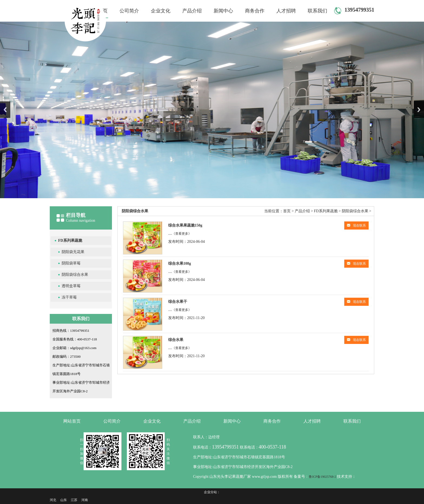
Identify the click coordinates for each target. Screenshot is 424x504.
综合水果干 (178, 302)
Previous (5, 110)
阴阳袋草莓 (71, 263)
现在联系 (356, 226)
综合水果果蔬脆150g (185, 225)
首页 (287, 211)
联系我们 (317, 11)
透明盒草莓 (71, 286)
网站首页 (72, 421)
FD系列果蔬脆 (70, 241)
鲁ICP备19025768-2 (323, 477)
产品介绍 (192, 11)
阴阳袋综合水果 (75, 275)
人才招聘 (286, 11)
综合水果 (176, 340)
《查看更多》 (182, 234)
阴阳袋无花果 (73, 252)
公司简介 (129, 11)
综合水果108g (180, 263)
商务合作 (255, 11)
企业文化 (161, 11)
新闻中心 (223, 11)
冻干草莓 (69, 297)
